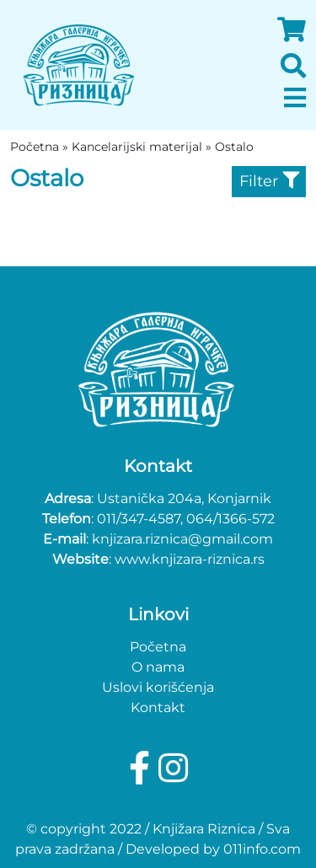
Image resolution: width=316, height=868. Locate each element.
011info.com (262, 849)
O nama (158, 667)
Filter (269, 181)
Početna (158, 647)
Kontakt (158, 707)
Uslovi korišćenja (158, 687)
